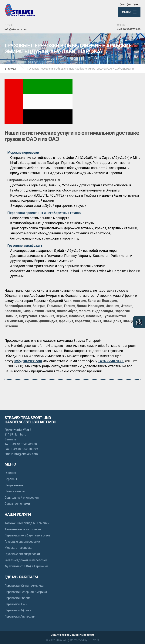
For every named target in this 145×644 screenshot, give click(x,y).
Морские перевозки (19, 548)
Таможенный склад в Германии (27, 523)
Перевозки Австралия (20, 616)
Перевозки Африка (18, 610)
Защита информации (64, 635)
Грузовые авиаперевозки (22, 542)
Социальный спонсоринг (22, 498)
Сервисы (11, 479)
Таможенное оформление (23, 529)
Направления (14, 485)
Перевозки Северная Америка (26, 592)
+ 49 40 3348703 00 (23, 444)
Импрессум (87, 635)
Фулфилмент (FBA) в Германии (26, 566)
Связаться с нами (17, 504)
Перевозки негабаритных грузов (28, 535)
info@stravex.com (28, 361)
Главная (10, 473)
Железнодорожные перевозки (26, 560)
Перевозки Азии (16, 604)
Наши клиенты (15, 491)
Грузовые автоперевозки (22, 554)
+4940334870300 (111, 361)
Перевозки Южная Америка (24, 586)
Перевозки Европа (18, 598)
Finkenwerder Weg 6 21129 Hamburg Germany (18, 435)
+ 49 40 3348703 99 (24, 449)
